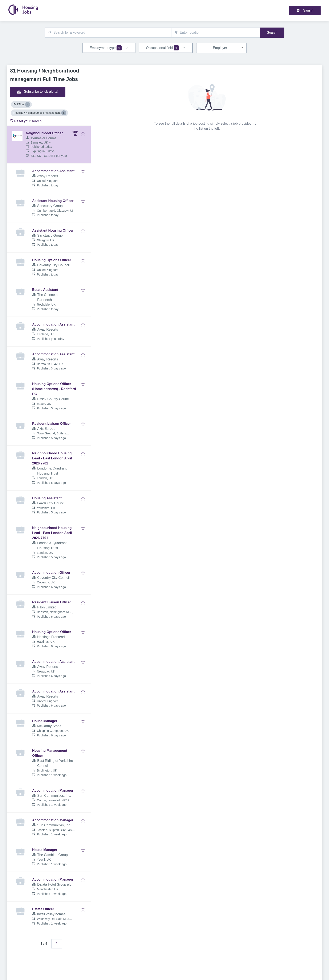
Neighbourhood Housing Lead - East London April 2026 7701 (52, 458)
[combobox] (108, 33)
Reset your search (26, 121)
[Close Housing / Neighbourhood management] (64, 113)
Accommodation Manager (53, 791)
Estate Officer (43, 909)
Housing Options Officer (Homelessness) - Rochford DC (54, 389)
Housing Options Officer (52, 260)
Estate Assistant (45, 290)
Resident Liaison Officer (52, 424)
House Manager (45, 721)
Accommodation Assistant (53, 171)
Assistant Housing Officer (53, 201)
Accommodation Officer (51, 573)
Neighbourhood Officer (44, 133)
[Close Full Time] (28, 104)
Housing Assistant (47, 498)
